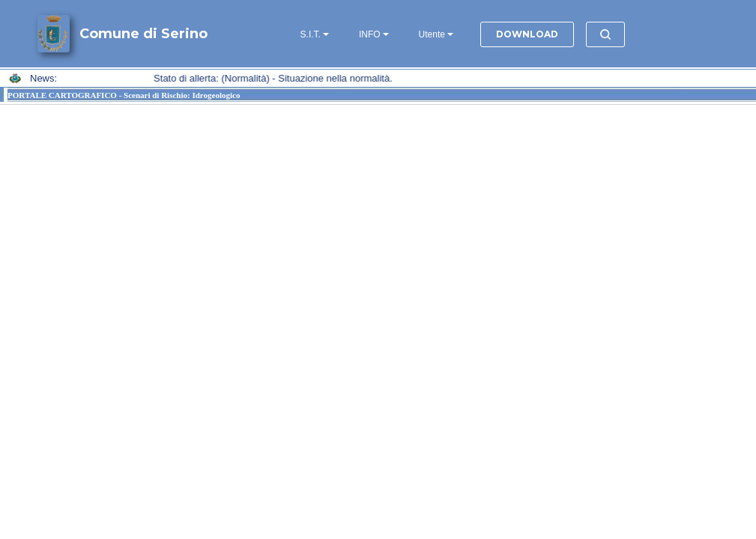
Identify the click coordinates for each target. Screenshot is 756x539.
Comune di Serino (143, 34)
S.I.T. (311, 34)
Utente (432, 34)
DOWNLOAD (527, 34)
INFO (370, 34)
